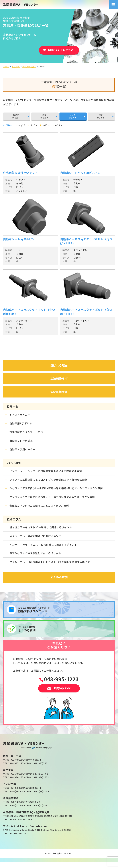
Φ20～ (59, 125)
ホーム (6, 67)
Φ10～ (34, 125)
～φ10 (22, 125)
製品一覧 (16, 67)
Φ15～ (46, 125)
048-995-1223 (61, 679)
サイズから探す (29, 67)
